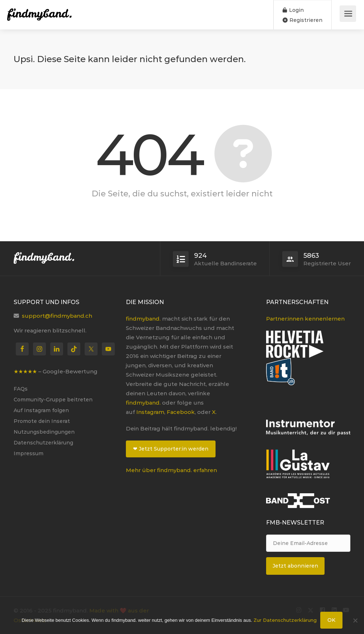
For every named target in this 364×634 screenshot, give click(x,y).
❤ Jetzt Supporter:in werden (171, 449)
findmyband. (143, 319)
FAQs (21, 389)
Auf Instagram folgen (41, 410)
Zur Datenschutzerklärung (285, 620)
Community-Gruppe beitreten (53, 400)
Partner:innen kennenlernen (305, 319)
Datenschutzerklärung (43, 443)
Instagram (150, 412)
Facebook (181, 412)
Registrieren (302, 20)
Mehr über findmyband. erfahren (171, 470)
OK (331, 620)
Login (293, 10)
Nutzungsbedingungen (44, 432)
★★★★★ (25, 371)
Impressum (29, 453)
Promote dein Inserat (42, 421)
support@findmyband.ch (57, 316)
